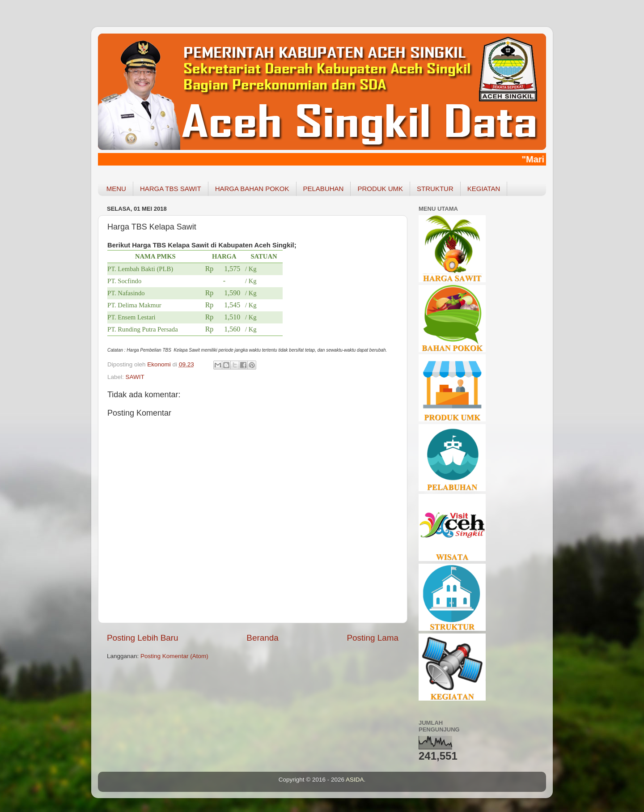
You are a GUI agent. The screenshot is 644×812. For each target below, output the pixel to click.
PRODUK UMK (380, 189)
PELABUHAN (324, 189)
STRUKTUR (435, 189)
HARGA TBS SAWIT (171, 189)
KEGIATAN (484, 189)
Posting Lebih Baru (143, 638)
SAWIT (135, 377)
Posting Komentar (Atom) (174, 656)
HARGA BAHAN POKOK (252, 189)
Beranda (262, 638)
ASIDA (355, 780)
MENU (116, 189)
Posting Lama (373, 638)
